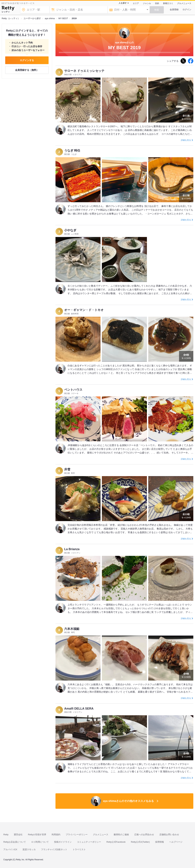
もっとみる (186, 117)
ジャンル (147, 3)
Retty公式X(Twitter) (140, 842)
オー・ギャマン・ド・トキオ (84, 310)
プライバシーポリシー (77, 835)
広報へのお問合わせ (144, 835)
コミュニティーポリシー (89, 842)
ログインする (27, 60)
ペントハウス (73, 390)
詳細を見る (186, 140)
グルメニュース (184, 3)
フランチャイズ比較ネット (54, 849)
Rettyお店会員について (15, 842)
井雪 (67, 469)
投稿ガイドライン (63, 842)
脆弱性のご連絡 (121, 835)
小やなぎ (70, 230)
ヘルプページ (176, 842)
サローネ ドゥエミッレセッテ (84, 71)
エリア (136, 3)
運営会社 (18, 835)
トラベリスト (79, 849)
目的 (157, 3)
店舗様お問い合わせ (169, 835)
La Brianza (72, 549)
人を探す (123, 3)
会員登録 (174, 9)
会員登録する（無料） (27, 70)
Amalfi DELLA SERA (79, 709)
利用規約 (56, 835)
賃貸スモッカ (29, 849)
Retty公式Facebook (116, 842)
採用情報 (160, 842)
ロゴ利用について (40, 842)
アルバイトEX (10, 849)
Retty (6, 835)
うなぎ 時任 (72, 151)
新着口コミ (168, 3)
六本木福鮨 (72, 629)
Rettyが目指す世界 (37, 835)
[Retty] (8, 9)
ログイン (187, 9)
